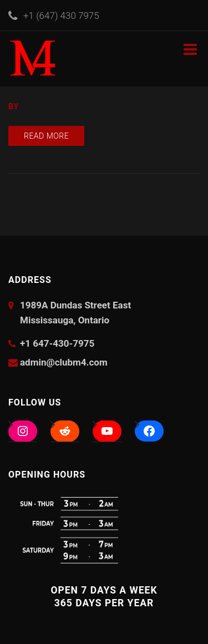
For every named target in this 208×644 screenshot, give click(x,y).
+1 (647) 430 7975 (61, 16)
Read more (46, 136)
